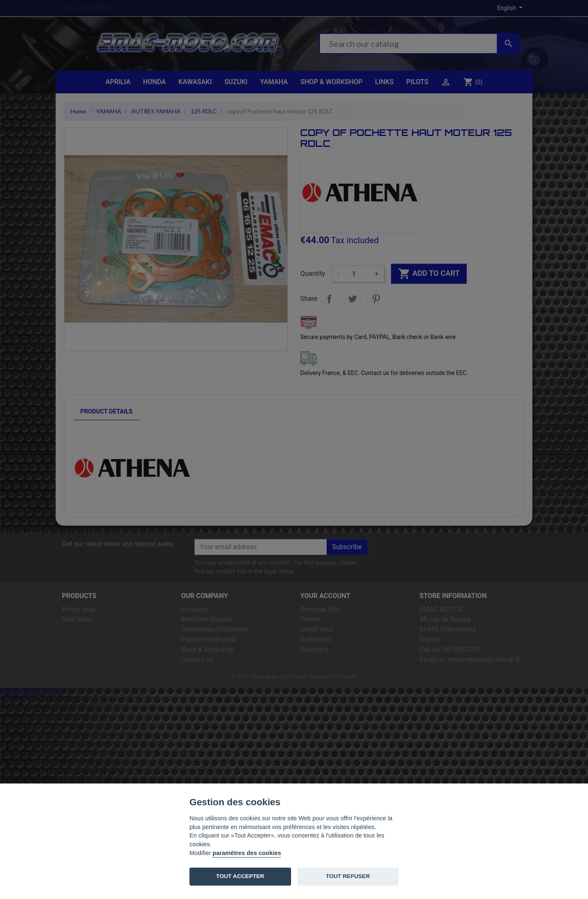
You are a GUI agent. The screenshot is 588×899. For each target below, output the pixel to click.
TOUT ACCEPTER (240, 876)
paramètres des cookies (247, 853)
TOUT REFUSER (348, 876)
